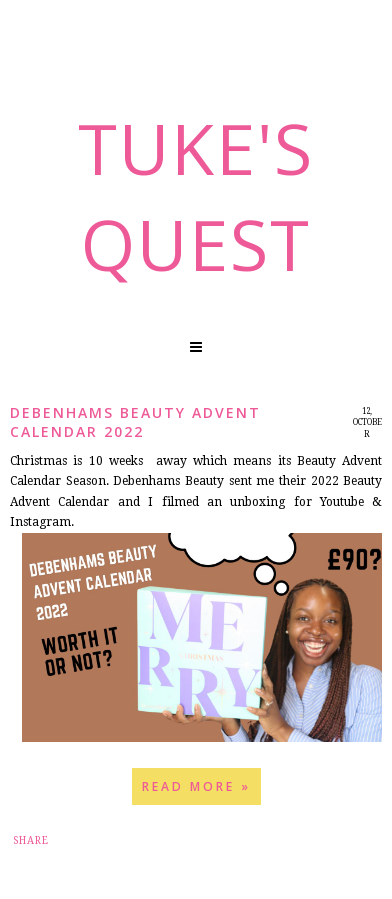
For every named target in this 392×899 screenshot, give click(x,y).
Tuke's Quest (196, 196)
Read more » (196, 786)
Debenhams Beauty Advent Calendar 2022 (135, 422)
